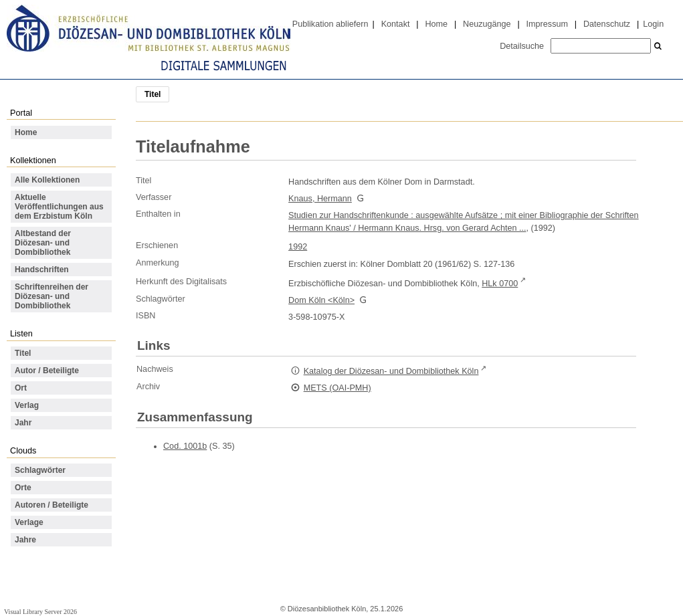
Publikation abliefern (330, 24)
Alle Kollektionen (47, 180)
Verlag (27, 405)
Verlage (29, 522)
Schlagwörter (40, 470)
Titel (23, 353)
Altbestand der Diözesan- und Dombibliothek (43, 243)
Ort (21, 388)
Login (653, 24)
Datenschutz (607, 24)
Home (436, 24)
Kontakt (396, 24)
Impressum (547, 24)
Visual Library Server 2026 (40, 612)
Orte (23, 488)
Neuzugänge (487, 24)
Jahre (25, 540)
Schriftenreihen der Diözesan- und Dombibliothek (52, 296)
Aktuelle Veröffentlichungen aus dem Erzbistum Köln (59, 207)
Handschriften (42, 270)
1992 (298, 247)
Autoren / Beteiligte (52, 505)
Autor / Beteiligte (47, 371)
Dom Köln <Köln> (321, 300)
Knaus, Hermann (320, 199)
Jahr (23, 423)
